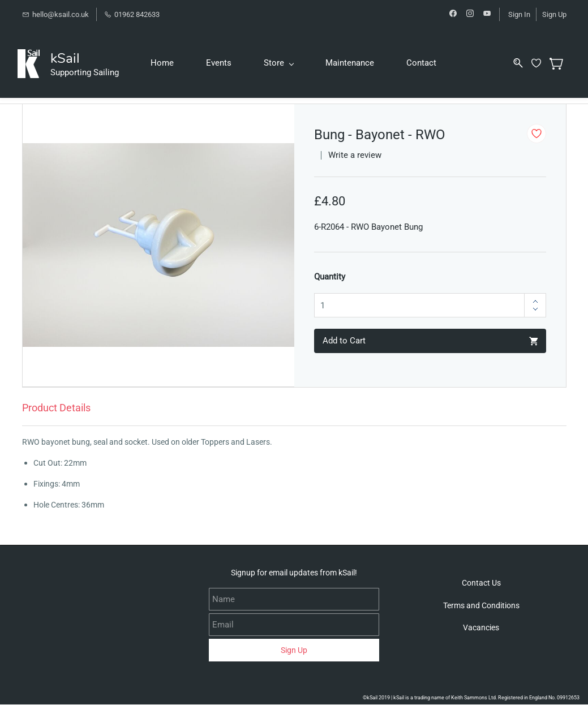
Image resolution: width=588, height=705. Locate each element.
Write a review (355, 156)
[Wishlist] (544, 63)
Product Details (56, 408)
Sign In (519, 14)
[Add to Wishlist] (537, 134)
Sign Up (554, 14)
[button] (481, 583)
